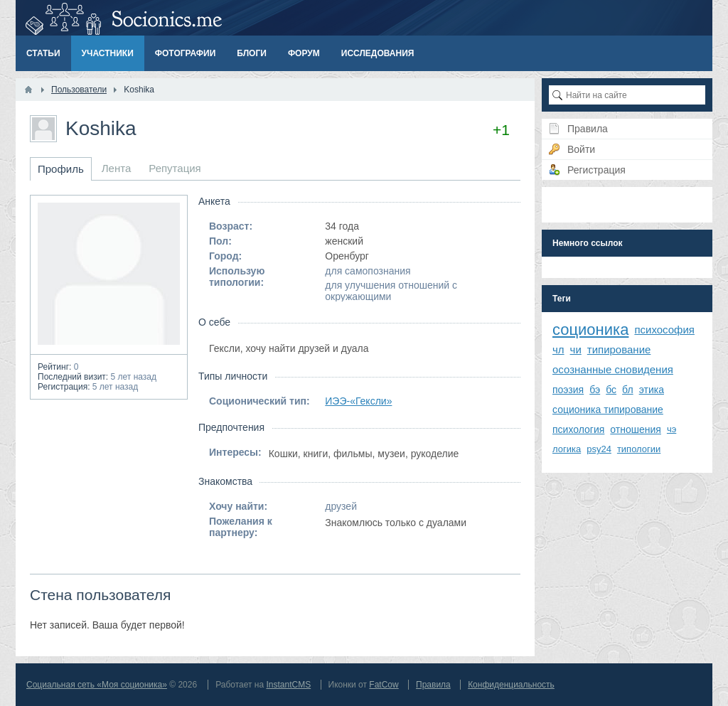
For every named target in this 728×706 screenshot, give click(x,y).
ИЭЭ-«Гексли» (358, 401)
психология (578, 429)
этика (652, 390)
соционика (590, 330)
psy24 (599, 449)
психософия (664, 330)
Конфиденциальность (511, 685)
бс (611, 390)
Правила (433, 685)
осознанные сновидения (613, 369)
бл (628, 390)
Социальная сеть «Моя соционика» (97, 685)
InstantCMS (288, 685)
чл (558, 349)
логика (567, 449)
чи (576, 349)
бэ (595, 390)
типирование (619, 349)
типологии (639, 449)
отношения (636, 429)
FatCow (384, 685)
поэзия (568, 390)
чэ (671, 429)
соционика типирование (608, 410)
